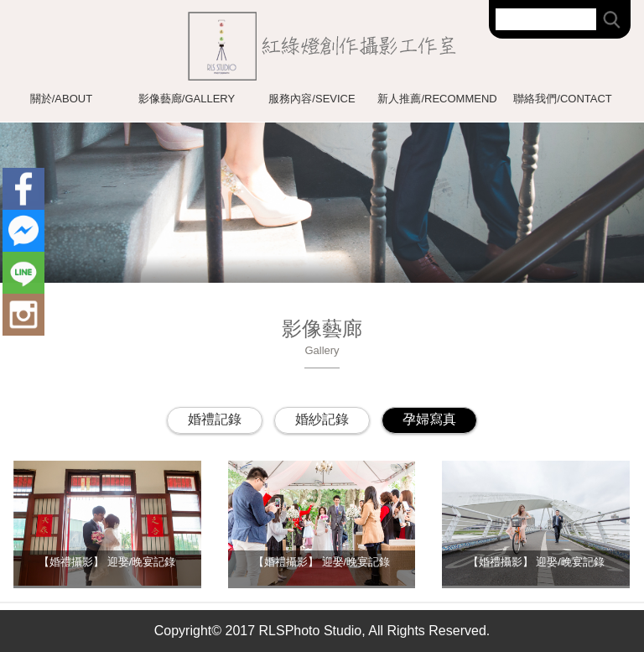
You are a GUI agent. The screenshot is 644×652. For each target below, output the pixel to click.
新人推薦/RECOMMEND (437, 99)
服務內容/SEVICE (312, 99)
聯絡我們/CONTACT (562, 99)
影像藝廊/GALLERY (187, 99)
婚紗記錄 (322, 419)
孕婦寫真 (429, 419)
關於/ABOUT (61, 99)
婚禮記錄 (215, 419)
